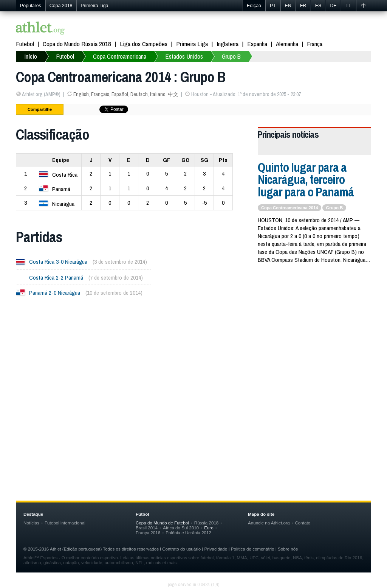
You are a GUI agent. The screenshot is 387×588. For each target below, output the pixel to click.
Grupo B (231, 56)
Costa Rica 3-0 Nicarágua (58, 262)
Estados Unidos (184, 56)
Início (31, 56)
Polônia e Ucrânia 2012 (188, 533)
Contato (303, 523)
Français (100, 94)
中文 (173, 94)
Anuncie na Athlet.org (269, 523)
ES (318, 6)
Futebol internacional (65, 523)
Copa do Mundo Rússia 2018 (77, 44)
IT (348, 6)
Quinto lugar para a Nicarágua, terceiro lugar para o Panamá (306, 180)
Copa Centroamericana (120, 56)
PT (273, 6)
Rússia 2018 (207, 523)
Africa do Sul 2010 (181, 528)
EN (288, 6)
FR (303, 6)
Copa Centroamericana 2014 (289, 208)
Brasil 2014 (147, 528)
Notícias (31, 523)
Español (120, 94)
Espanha (257, 44)
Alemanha (287, 44)
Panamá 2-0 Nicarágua (55, 293)
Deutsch (139, 94)
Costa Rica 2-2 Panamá (56, 278)
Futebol (25, 44)
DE (333, 6)
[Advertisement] (193, 379)
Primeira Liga (94, 6)
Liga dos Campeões (144, 44)
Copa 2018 (61, 6)
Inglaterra (228, 44)
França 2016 (148, 533)
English (81, 94)
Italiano (158, 94)
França (315, 44)
